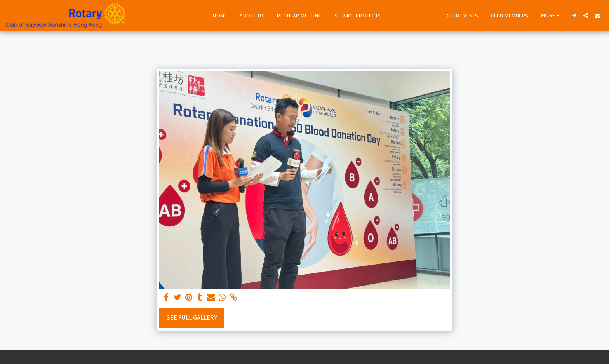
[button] (574, 16)
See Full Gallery (192, 318)
